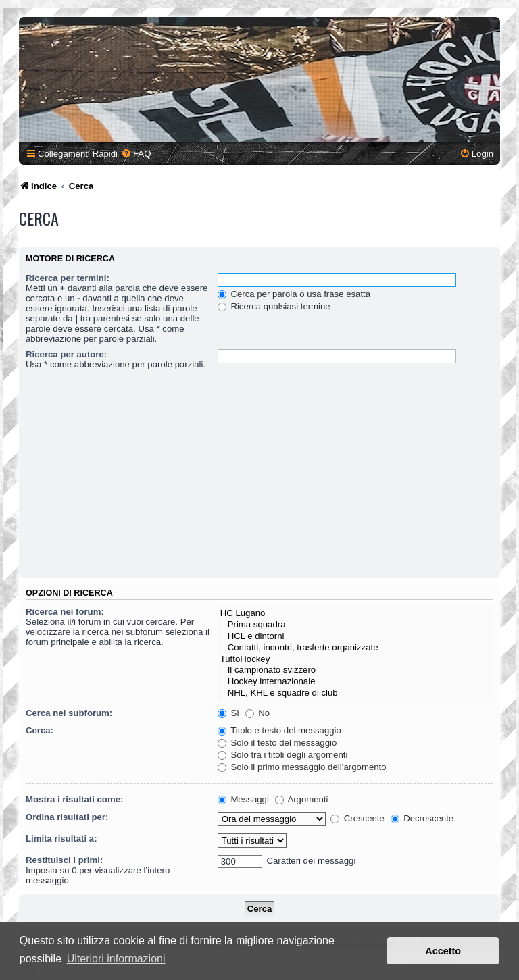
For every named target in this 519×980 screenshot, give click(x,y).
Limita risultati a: (61, 839)
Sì (228, 713)
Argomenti (302, 799)
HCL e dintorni (355, 637)
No (258, 713)
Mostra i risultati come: (74, 799)
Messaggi (243, 799)
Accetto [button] (443, 951)
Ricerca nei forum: (65, 612)
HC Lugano (355, 614)
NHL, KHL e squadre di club (355, 693)
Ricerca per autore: (66, 354)
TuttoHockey (355, 660)
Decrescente (422, 818)
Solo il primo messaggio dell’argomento (302, 767)
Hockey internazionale (355, 682)
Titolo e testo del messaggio (279, 730)
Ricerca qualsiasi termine (274, 306)
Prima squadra (355, 625)
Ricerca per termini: (68, 278)
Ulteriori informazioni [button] (116, 959)
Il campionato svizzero (355, 670)
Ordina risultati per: (67, 817)
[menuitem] (136, 154)
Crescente (357, 818)
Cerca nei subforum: (69, 713)
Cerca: (40, 730)
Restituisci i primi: (64, 860)
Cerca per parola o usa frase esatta (294, 294)
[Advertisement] (259, 473)
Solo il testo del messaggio (277, 743)
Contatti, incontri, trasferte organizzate (355, 648)
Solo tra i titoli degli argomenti (283, 755)
